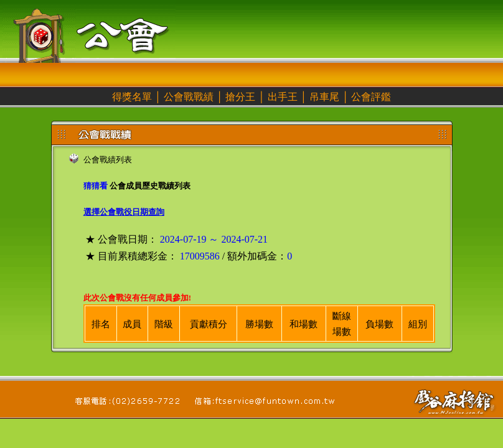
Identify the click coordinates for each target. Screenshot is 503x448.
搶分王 (240, 97)
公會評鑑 (371, 97)
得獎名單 (132, 97)
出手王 (283, 97)
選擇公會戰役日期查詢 (124, 212)
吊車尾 (324, 97)
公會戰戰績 (189, 97)
